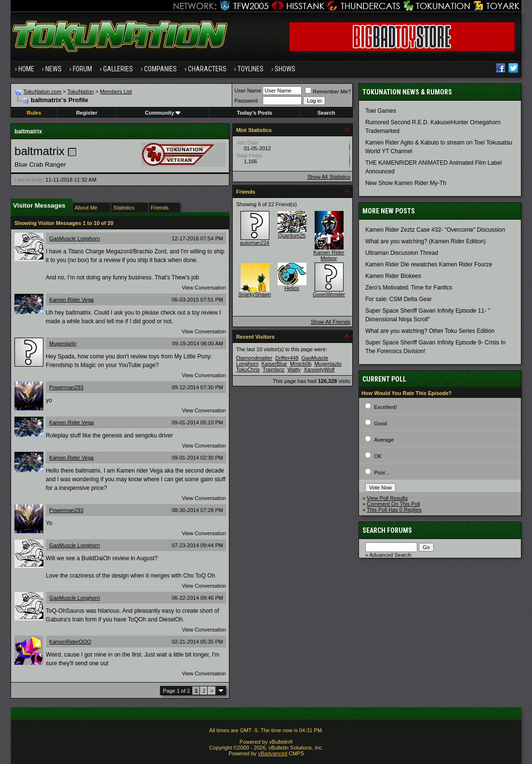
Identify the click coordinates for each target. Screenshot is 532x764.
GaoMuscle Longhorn (74, 238)
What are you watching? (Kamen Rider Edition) (426, 241)
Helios (292, 288)
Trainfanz (273, 369)
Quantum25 (292, 236)
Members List (116, 92)
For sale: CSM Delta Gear (399, 299)
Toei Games (381, 111)
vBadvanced (273, 753)
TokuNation (81, 92)
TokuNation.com (42, 92)
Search (326, 113)
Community (163, 113)
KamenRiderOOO (70, 642)
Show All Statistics (329, 177)
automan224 (255, 243)
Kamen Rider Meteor (329, 255)
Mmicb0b (301, 364)
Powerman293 (66, 387)
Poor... (382, 473)
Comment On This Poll (393, 504)
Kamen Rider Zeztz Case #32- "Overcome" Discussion (435, 230)
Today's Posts (255, 113)
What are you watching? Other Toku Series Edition (430, 331)
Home (26, 69)
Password (246, 101)
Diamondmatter (254, 358)
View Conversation (204, 288)
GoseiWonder (329, 294)
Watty (294, 369)
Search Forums (387, 530)
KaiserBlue (274, 364)
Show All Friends (331, 322)
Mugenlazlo (63, 343)
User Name (248, 91)
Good (380, 423)
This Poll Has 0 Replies (394, 510)
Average (384, 440)
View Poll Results (387, 498)
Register (87, 113)
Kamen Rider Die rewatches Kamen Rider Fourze (429, 264)
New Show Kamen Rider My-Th (406, 183)
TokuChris (248, 369)
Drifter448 (287, 358)
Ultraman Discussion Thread (402, 253)
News (53, 69)
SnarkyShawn (254, 294)
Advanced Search (391, 555)
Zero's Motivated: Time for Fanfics (409, 288)
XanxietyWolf (319, 369)
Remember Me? (328, 92)
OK (378, 456)
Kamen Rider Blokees (393, 276)
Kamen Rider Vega (71, 300)
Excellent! (386, 407)
